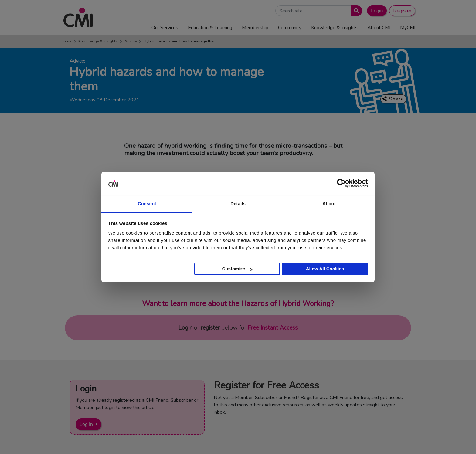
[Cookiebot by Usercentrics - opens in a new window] (341, 184)
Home (66, 41)
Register (402, 11)
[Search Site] (313, 11)
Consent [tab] (147, 203)
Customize (237, 269)
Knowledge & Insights (98, 41)
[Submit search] (355, 11)
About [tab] (329, 203)
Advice (131, 41)
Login (377, 11)
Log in (86, 424)
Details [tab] (238, 203)
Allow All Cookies (325, 269)
